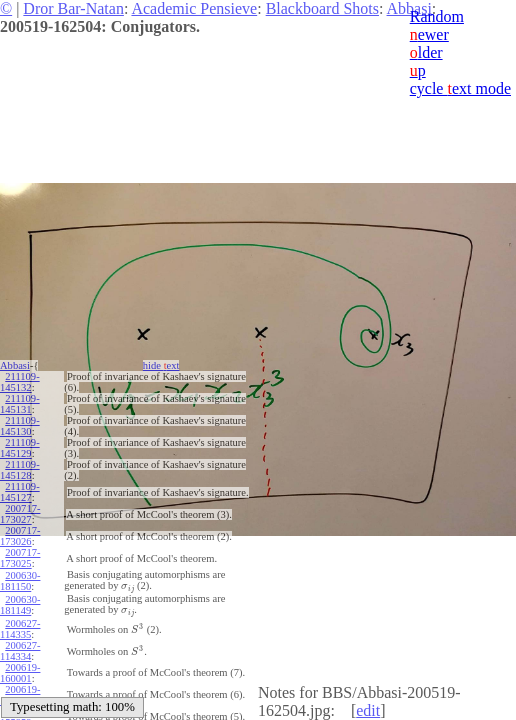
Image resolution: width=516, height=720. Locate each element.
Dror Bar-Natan (73, 8)
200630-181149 (20, 605)
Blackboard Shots (322, 8)
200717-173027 (20, 514)
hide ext (161, 365)
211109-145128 (20, 470)
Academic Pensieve (194, 8)
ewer (429, 34)
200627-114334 (20, 651)
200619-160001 (20, 673)
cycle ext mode (460, 88)
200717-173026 (20, 536)
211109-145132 (20, 382)
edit (368, 710)
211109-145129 (20, 448)
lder (426, 52)
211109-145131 (20, 404)
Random (437, 16)
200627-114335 (20, 629)
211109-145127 (20, 492)
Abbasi (15, 365)
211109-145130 (20, 426)
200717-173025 (20, 558)
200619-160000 (20, 695)
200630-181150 (20, 581)
